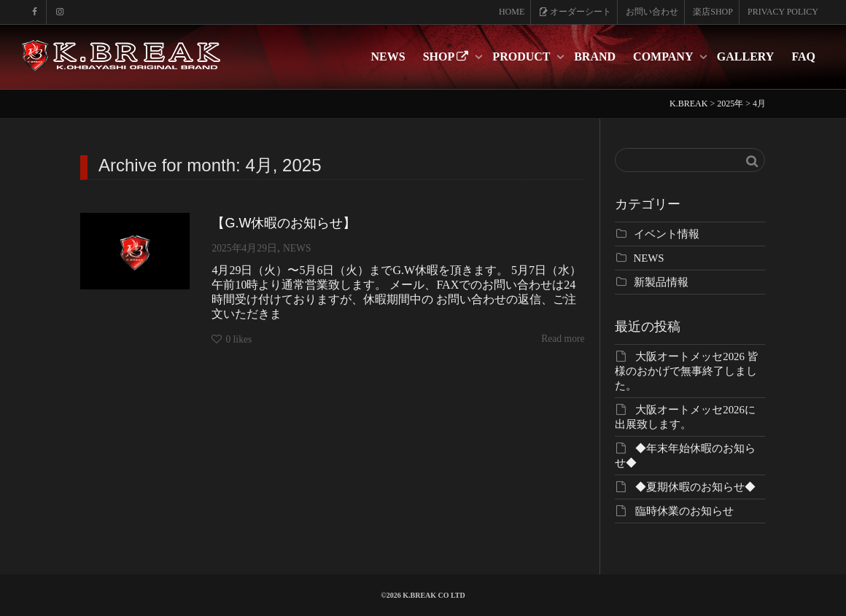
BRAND (595, 56)
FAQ (803, 56)
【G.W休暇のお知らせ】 (284, 223)
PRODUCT (523, 56)
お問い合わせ (652, 12)
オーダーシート (575, 12)
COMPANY (664, 56)
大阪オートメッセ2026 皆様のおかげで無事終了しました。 (687, 371)
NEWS (388, 56)
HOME (512, 12)
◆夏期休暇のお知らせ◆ (695, 487)
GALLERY (746, 56)
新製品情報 (661, 282)
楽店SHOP (713, 12)
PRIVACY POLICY (783, 12)
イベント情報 (667, 234)
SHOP (447, 56)
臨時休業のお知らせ (684, 511)
